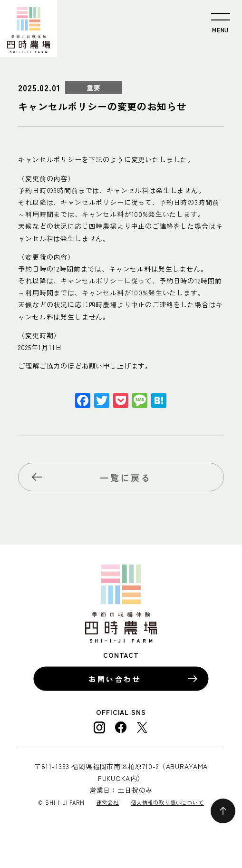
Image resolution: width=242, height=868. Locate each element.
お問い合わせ (115, 679)
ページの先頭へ (223, 811)
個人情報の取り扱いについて (167, 802)
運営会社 (108, 802)
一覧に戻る (126, 478)
